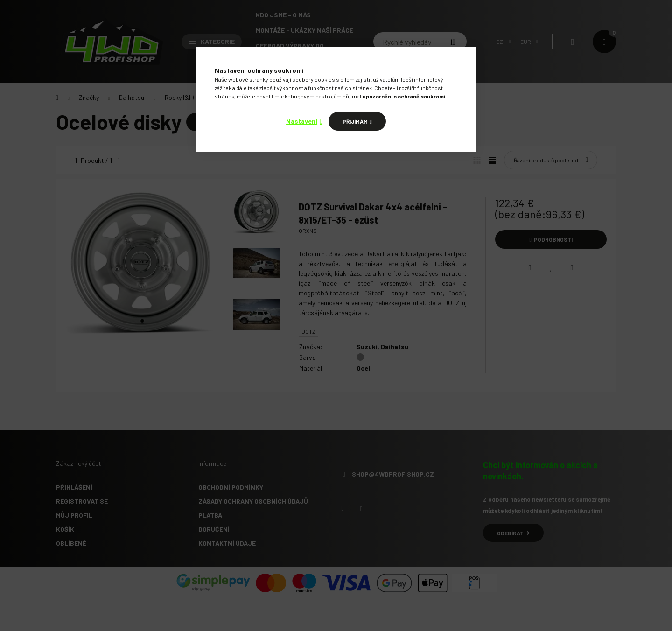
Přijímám (355, 121)
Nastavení (302, 121)
